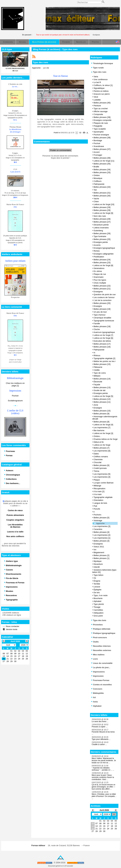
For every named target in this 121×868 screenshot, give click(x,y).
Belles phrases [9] (101, 414)
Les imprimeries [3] (102, 526)
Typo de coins (100, 373)
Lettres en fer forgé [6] (103, 338)
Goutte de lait (99, 390)
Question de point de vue (105, 294)
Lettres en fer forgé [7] (103, 335)
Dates (96, 454)
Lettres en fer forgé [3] (103, 433)
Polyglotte (98, 126)
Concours (97, 689)
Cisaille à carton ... (99, 744)
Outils (95, 642)
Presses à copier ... (100, 727)
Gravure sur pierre (102, 94)
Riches (97, 251)
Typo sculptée (100, 129)
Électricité (98, 382)
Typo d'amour (99, 315)
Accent (96, 152)
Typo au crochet (101, 108)
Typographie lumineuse (104, 321)
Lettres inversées (101, 228)
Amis (94, 702)
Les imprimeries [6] (102, 451)
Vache (96, 199)
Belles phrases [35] (102, 164)
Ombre (97, 175)
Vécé (96, 97)
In (94, 353)
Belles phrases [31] (102, 193)
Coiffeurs (98, 181)
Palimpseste (99, 184)
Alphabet (97, 601)
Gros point (98, 616)
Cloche (97, 329)
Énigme (97, 581)
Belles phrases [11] (102, 402)
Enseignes (98, 292)
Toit (95, 190)
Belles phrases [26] (102, 233)
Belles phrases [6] (101, 465)
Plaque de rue (100, 274)
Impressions (98, 672)
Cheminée (98, 459)
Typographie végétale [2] (104, 358)
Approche (100, 523)
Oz (95, 578)
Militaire (97, 376)
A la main (97, 494)
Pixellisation (99, 257)
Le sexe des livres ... (100, 721)
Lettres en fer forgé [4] (103, 425)
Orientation (98, 500)
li (94, 512)
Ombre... (97, 436)
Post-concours (99, 637)
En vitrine (98, 271)
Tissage (97, 607)
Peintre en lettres (101, 91)
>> (114, 814)
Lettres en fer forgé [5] (103, 396)
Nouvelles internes (101, 646)
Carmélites (98, 610)
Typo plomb (99, 604)
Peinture (97, 106)
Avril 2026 (104, 810)
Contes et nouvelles (101, 685)
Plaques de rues (101, 123)
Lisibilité (97, 100)
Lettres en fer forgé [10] (104, 204)
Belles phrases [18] (102, 326)
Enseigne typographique (104, 248)
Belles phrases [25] (102, 239)
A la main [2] (99, 491)
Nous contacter (12, 626)
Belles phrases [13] (102, 387)
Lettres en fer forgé (102, 445)
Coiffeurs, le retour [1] (103, 85)
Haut (60, 859)
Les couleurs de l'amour (104, 297)
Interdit (97, 567)
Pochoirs (97, 515)
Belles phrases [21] (102, 289)
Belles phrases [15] (102, 364)
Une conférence (101, 79)
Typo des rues (99, 72)
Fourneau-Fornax (100, 680)
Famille (97, 324)
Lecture (97, 587)
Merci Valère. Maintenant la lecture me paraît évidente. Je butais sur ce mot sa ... (104, 760)
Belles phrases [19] (102, 309)
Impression (97, 676)
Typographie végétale (103, 497)
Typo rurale (97, 68)
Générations (99, 268)
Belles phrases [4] (101, 532)
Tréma (96, 471)
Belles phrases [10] (102, 411)
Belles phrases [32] (102, 187)
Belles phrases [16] (102, 347)
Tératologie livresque (102, 63)
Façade (97, 385)
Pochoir (15, 396)
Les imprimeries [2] (102, 535)
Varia (96, 77)
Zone (96, 405)
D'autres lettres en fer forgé (106, 439)
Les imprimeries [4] (102, 477)
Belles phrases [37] (102, 149)
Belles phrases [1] (101, 558)
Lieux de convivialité (102, 663)
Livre (94, 659)
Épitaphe (97, 590)
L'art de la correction (102, 300)
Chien (96, 201)
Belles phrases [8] (101, 422)
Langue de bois (100, 503)
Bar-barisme (99, 430)
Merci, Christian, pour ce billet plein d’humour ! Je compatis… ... (104, 796)
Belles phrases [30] (102, 196)
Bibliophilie (97, 693)
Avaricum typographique (104, 332)
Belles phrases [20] (102, 303)
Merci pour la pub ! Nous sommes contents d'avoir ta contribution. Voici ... (103, 777)
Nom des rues (100, 216)
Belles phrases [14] (102, 379)
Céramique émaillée (102, 318)
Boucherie (98, 598)
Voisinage (98, 520)
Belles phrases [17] (102, 344)
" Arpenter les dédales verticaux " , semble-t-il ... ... (103, 769)
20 (93, 829)
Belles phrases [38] (102, 138)
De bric (97, 593)
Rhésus (97, 355)
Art (93, 697)
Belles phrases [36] (102, 158)
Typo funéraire (100, 236)
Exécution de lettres (102, 341)
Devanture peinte (101, 225)
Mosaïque (98, 178)
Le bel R (97, 82)
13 (93, 826)
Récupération (99, 489)
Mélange (97, 486)
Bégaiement (99, 552)
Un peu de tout (100, 312)
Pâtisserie (98, 367)
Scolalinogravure (15, 401)
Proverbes (97, 625)
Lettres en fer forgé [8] (103, 265)
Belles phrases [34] (102, 170)
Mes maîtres (98, 655)
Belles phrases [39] (102, 117)
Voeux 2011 (99, 547)
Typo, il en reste (101, 595)
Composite (98, 114)
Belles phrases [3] (101, 541)
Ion (95, 550)
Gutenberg (98, 231)
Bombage (98, 140)
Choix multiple (100, 283)
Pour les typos (100, 280)
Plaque (97, 480)
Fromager (98, 155)
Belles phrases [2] (101, 555)
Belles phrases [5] (101, 518)
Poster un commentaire (60, 150)
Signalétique (99, 88)
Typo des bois (99, 620)
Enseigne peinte (101, 242)
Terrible (97, 584)
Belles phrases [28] (102, 219)
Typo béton (98, 575)
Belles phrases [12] (102, 399)
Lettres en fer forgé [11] (104, 161)
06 (93, 823)
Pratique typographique (103, 633)
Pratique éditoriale (101, 629)
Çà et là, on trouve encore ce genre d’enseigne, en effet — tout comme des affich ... (103, 787)
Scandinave (99, 146)
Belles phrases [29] (102, 207)
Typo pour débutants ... (101, 739)
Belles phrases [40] (102, 103)
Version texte (11, 629)
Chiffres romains (101, 457)
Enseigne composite (102, 120)
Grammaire (98, 277)
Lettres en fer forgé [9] (103, 213)
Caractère (98, 529)
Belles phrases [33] (102, 172)
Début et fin (99, 442)
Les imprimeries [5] (102, 474)
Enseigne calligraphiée (104, 254)
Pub (95, 506)
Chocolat (97, 462)
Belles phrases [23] (102, 262)
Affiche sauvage (100, 111)
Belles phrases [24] (102, 260)
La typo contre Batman (104, 483)
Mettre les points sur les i (105, 361)
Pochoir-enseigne (101, 135)
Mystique (98, 561)
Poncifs (97, 509)
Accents (97, 245)
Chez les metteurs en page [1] (15, 384)
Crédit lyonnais (100, 468)
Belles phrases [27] (102, 222)
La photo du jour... (101, 667)
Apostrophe (98, 132)
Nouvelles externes (101, 650)
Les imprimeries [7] (102, 428)
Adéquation (98, 613)
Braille (96, 167)
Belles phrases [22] (102, 286)
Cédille (97, 370)
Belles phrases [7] (101, 448)
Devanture (98, 564)
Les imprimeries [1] (102, 538)
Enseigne (98, 306)
